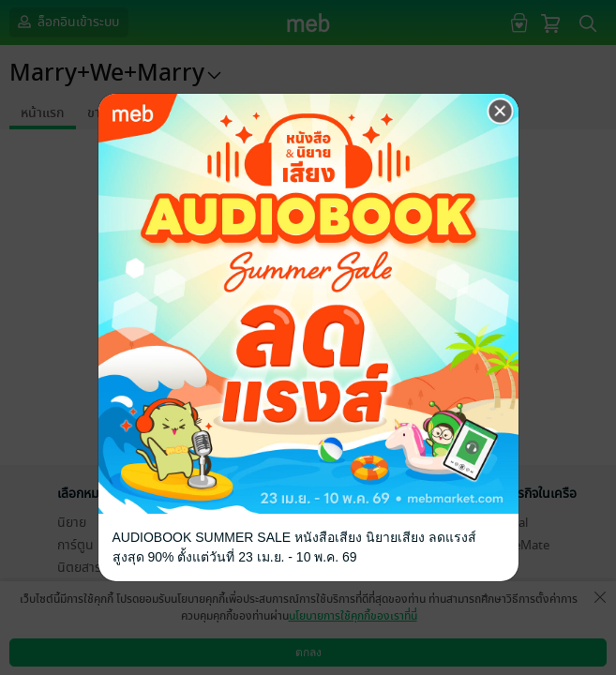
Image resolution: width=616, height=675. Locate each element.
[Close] (501, 112)
